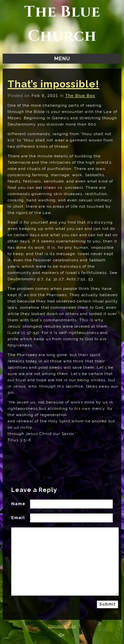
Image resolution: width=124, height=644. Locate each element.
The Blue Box (80, 96)
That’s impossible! (53, 84)
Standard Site (62, 626)
